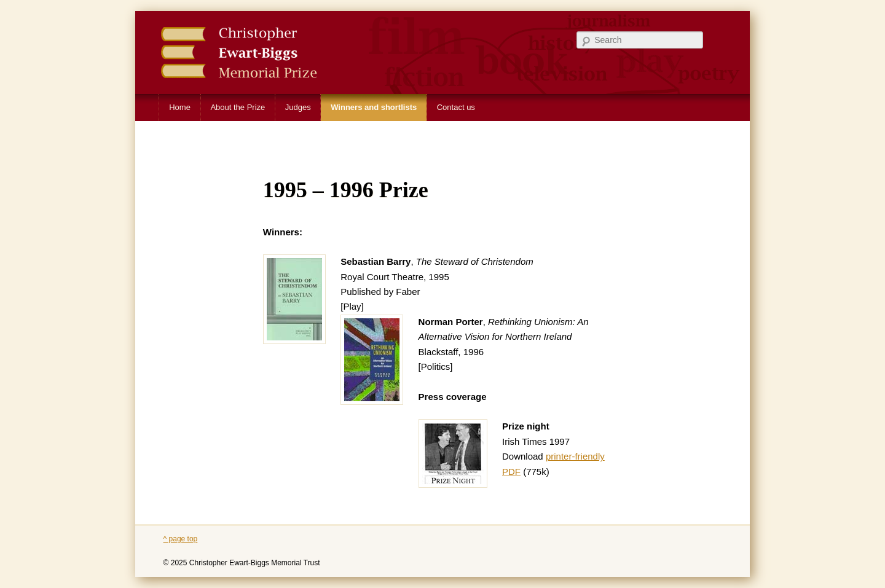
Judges (298, 107)
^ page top (181, 539)
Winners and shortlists (374, 107)
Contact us (456, 107)
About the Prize (238, 107)
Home (180, 107)
